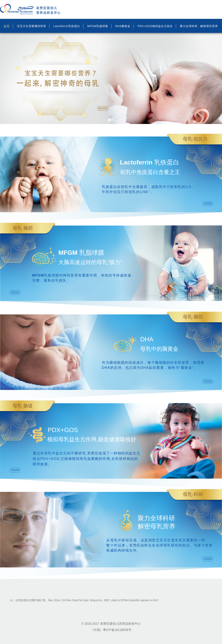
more (208, 203)
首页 (7, 26)
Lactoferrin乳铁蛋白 (67, 26)
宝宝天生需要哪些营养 (32, 26)
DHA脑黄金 (123, 26)
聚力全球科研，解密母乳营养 (199, 26)
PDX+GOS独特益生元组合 (155, 26)
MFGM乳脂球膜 (98, 26)
